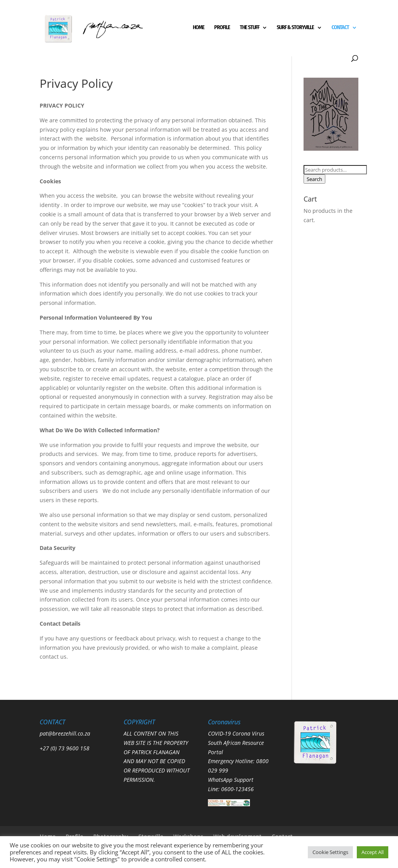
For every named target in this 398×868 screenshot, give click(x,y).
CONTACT (340, 28)
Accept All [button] (373, 852)
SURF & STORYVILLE (295, 28)
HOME (199, 28)
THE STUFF (250, 28)
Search (314, 179)
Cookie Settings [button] (330, 852)
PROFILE (222, 28)
